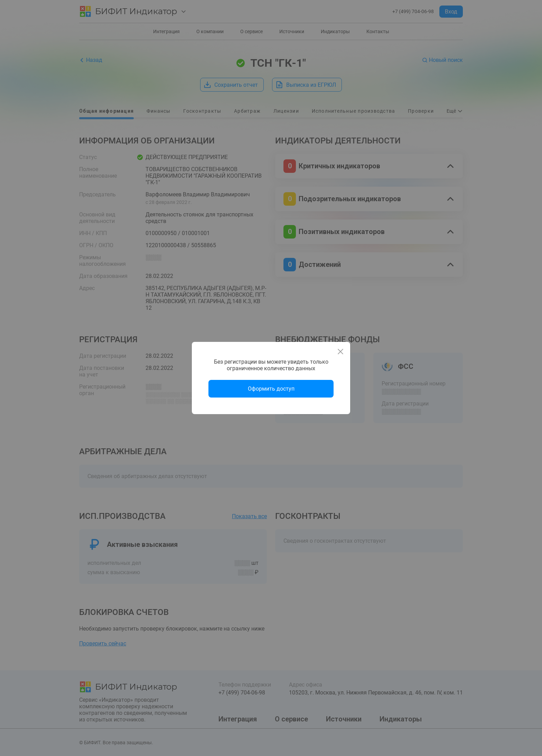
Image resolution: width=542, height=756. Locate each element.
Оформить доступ (271, 389)
